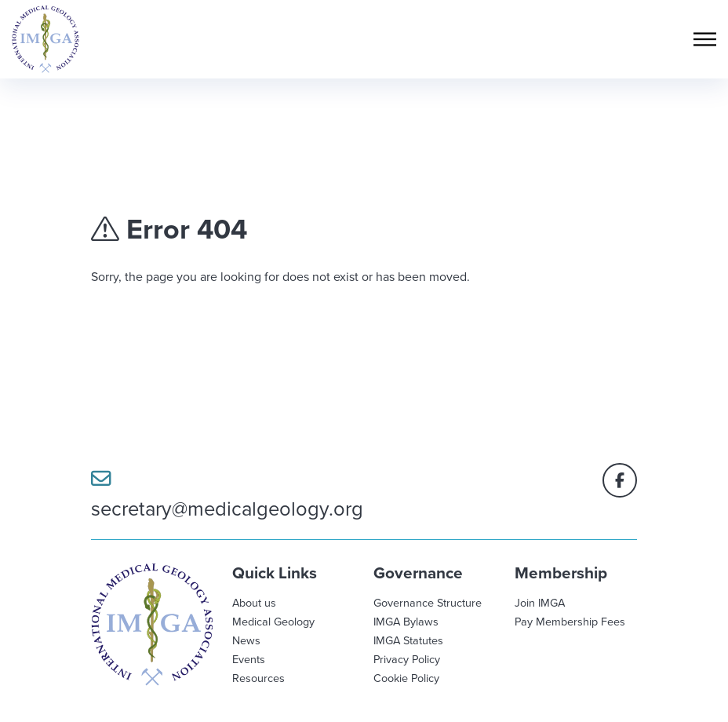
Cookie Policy (406, 678)
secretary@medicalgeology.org (227, 495)
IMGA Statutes (408, 640)
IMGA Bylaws (406, 621)
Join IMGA (540, 602)
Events (249, 659)
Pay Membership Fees (570, 621)
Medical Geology (273, 621)
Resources (258, 678)
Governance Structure (428, 602)
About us (254, 602)
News (246, 640)
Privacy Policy (407, 659)
